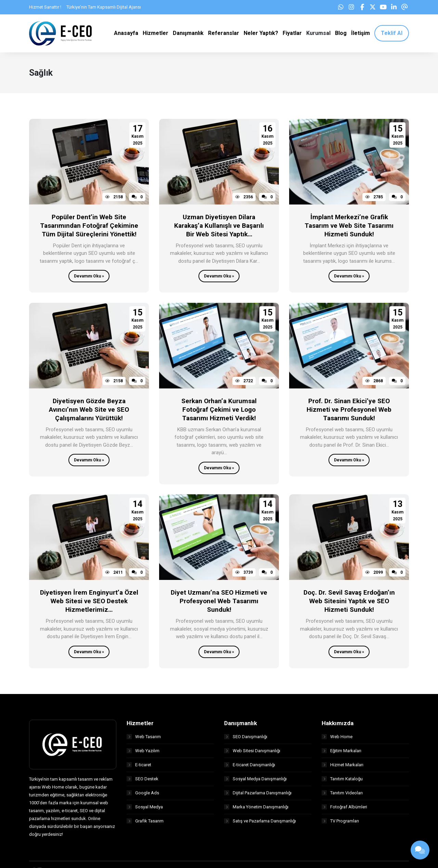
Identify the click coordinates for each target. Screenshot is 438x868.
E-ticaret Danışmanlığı (250, 766)
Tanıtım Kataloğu (342, 780)
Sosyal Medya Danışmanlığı (255, 780)
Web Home (337, 738)
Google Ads (143, 794)
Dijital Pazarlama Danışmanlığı (258, 794)
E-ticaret (139, 766)
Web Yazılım (143, 752)
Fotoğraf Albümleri (344, 808)
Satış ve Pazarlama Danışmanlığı (260, 822)
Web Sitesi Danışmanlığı (252, 752)
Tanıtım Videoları (342, 794)
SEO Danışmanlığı (246, 738)
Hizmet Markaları (343, 766)
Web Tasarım (144, 738)
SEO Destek (143, 780)
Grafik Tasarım (145, 822)
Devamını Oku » (89, 278)
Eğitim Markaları (342, 752)
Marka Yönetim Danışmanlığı (256, 808)
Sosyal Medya (145, 808)
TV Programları (340, 822)
